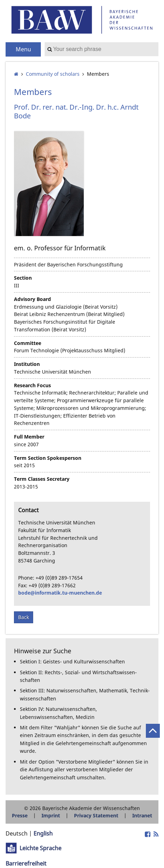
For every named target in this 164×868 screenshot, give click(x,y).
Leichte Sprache (40, 848)
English (43, 833)
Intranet (142, 815)
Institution (27, 364)
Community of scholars (53, 74)
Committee (28, 343)
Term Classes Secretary (42, 479)
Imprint (51, 815)
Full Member (29, 437)
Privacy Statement (96, 815)
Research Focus (32, 385)
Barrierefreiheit (26, 863)
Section (23, 278)
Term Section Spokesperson (48, 458)
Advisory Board (32, 299)
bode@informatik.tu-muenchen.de (60, 593)
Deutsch (17, 833)
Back (24, 617)
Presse (20, 815)
